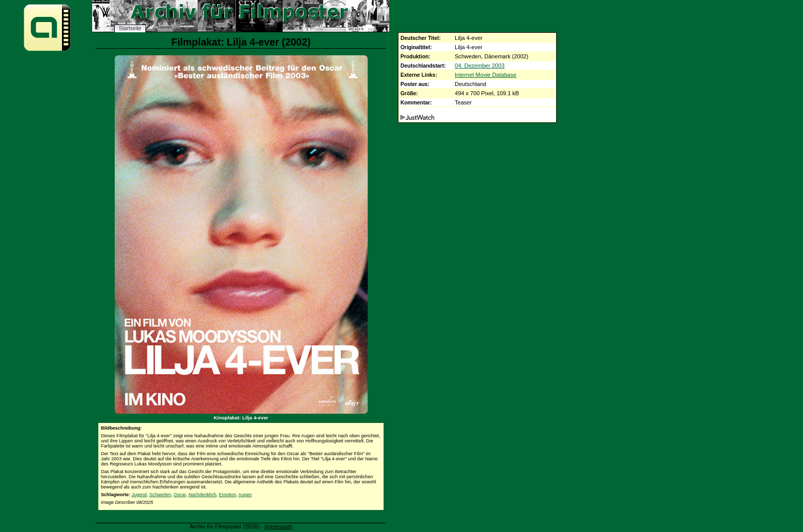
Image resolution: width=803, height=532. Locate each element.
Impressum (278, 526)
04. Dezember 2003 (480, 66)
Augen (245, 495)
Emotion (228, 495)
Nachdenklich (203, 495)
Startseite (130, 28)
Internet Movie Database (485, 75)
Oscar (180, 495)
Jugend (139, 495)
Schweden (160, 495)
